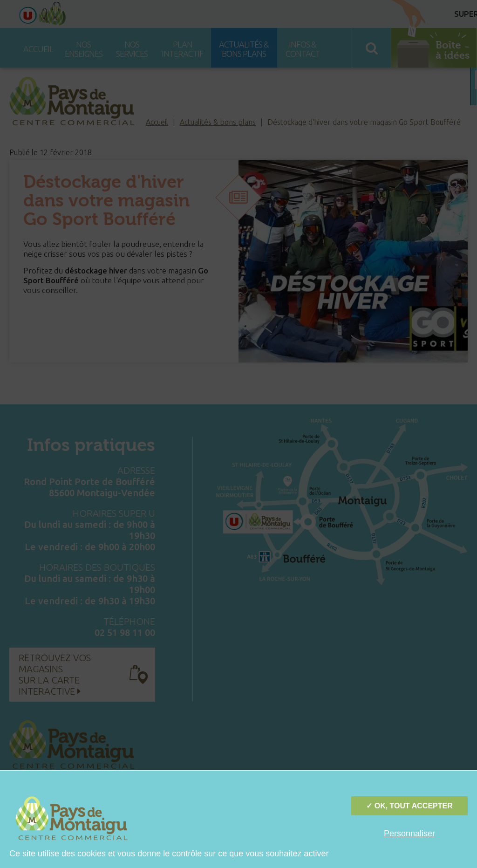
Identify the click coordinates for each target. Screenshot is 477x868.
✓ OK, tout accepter (409, 806)
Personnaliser (409, 834)
